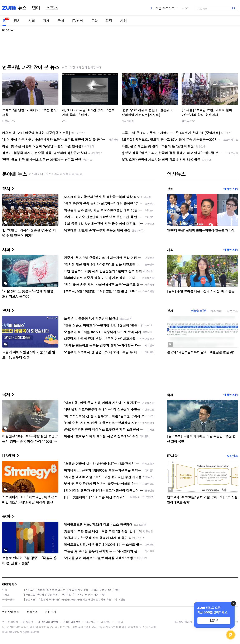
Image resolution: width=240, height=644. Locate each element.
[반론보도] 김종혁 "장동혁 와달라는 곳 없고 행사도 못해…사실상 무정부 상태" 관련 (72, 590)
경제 (46, 21)
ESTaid (8, 632)
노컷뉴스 (232, 311)
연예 (36, 8)
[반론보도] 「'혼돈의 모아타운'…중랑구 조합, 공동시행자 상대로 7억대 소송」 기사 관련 (75, 599)
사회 (32, 21)
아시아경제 (128, 121)
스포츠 (52, 8)
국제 (61, 21)
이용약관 (28, 622)
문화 (94, 21)
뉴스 (22, 8)
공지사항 (91, 622)
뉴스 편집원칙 (10, 622)
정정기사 (8, 584)
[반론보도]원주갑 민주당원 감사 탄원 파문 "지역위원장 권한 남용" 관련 (65, 595)
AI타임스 (232, 456)
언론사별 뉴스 (11, 612)
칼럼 (109, 21)
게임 (124, 21)
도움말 (119, 622)
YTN (64, 121)
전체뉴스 (32, 612)
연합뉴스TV (9, 121)
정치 (17, 21)
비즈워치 (216, 311)
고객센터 (106, 622)
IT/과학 (78, 21)
